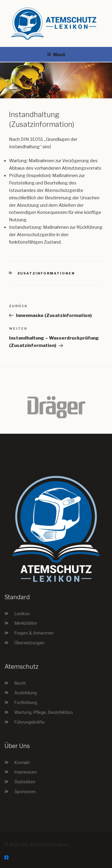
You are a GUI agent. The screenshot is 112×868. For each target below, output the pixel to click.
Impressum (26, 772)
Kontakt (22, 763)
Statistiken (25, 782)
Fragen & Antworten (34, 633)
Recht (20, 683)
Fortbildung (26, 703)
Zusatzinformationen (46, 273)
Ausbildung (26, 693)
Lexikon (22, 614)
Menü (56, 55)
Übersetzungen (29, 643)
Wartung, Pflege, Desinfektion (44, 712)
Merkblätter (26, 623)
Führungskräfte (29, 722)
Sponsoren (25, 792)
